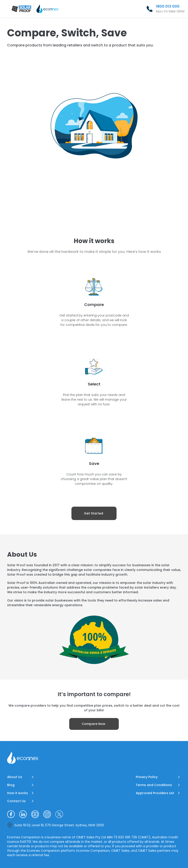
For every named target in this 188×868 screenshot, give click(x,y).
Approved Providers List (155, 793)
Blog (11, 785)
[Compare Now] (94, 724)
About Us (15, 777)
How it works (18, 793)
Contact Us (16, 801)
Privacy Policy (147, 777)
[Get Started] (94, 513)
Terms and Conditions (154, 785)
